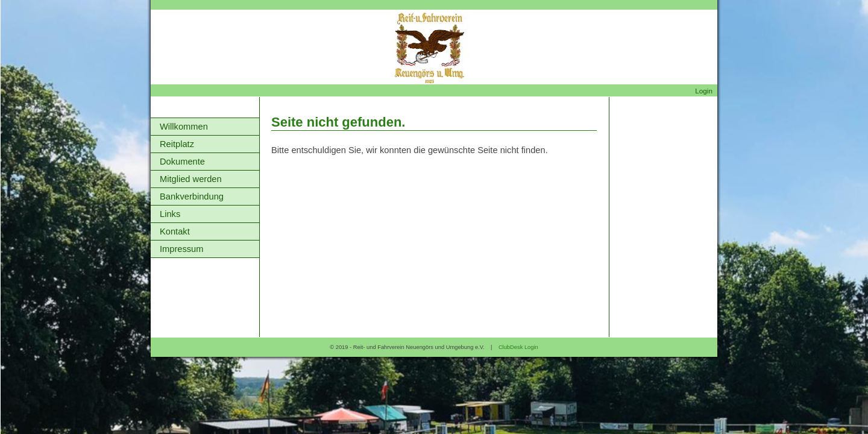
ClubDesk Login (518, 347)
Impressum (181, 249)
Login (704, 91)
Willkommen (184, 127)
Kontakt (175, 231)
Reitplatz (177, 144)
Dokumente (182, 162)
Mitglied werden (191, 179)
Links (170, 214)
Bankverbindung (192, 197)
